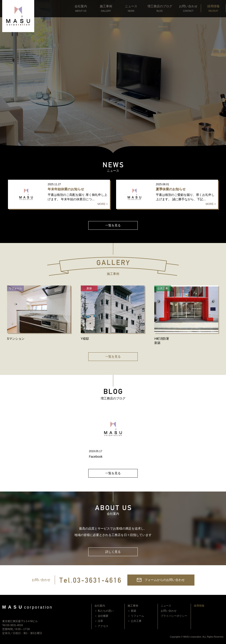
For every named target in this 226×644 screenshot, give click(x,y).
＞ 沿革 (99, 621)
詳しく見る (113, 552)
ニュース (166, 606)
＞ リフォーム (136, 616)
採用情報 (199, 606)
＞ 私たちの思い (104, 611)
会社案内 (100, 606)
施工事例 (133, 606)
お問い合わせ (169, 611)
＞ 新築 (132, 611)
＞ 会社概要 (101, 616)
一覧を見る (113, 225)
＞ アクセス (101, 626)
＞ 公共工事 (135, 621)
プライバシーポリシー (174, 616)
